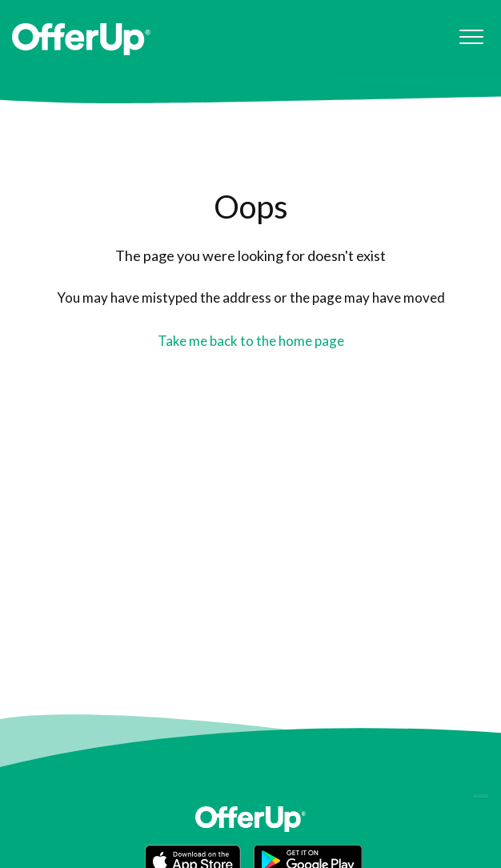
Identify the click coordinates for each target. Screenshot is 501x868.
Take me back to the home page (251, 341)
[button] (471, 37)
